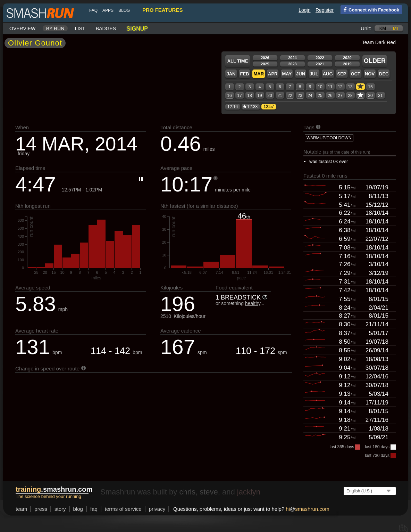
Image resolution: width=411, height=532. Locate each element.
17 (239, 96)
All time (238, 61)
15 (370, 87)
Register (325, 10)
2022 (320, 58)
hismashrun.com (307, 509)
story (60, 509)
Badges (106, 28)
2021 (320, 64)
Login (304, 10)
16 (229, 96)
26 (330, 96)
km (383, 28)
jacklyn (249, 492)
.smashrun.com (54, 489)
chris (187, 492)
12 (340, 87)
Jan (231, 74)
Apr (273, 74)
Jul (314, 74)
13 (350, 87)
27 (340, 96)
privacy (157, 509)
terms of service (123, 509)
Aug (328, 74)
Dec (384, 74)
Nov (370, 74)
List (80, 28)
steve (209, 492)
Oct (355, 74)
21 (280, 96)
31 (380, 96)
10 (320, 87)
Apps (108, 10)
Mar (259, 74)
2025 (265, 64)
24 (310, 96)
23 (300, 96)
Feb (244, 74)
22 (290, 96)
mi (395, 28)
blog (124, 10)
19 (259, 96)
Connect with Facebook (370, 9)
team (21, 509)
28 (350, 96)
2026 (265, 58)
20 (270, 96)
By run (55, 28)
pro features (162, 10)
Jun (301, 74)
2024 (292, 58)
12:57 (269, 107)
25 (320, 96)
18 (249, 96)
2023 (292, 64)
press (41, 509)
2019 (347, 64)
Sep (342, 74)
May (287, 74)
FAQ (93, 10)
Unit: (366, 28)
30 (370, 96)
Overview (22, 28)
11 (330, 87)
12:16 (233, 107)
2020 (347, 58)
